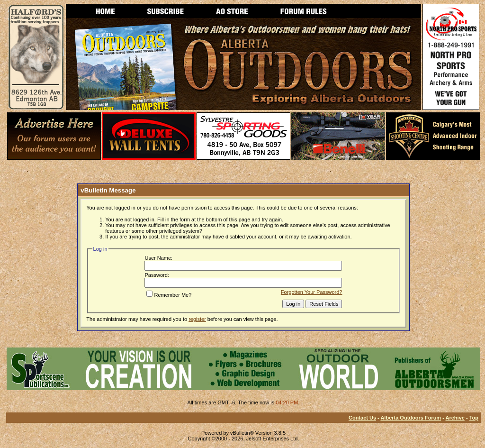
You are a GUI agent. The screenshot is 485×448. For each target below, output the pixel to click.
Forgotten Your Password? (312, 292)
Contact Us (362, 418)
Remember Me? (169, 295)
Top (474, 418)
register (197, 319)
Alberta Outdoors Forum (411, 418)
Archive (455, 418)
